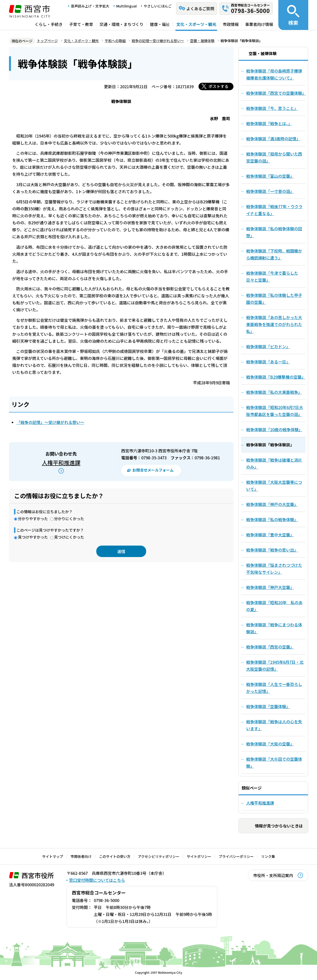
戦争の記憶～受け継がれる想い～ (158, 41)
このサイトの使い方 (115, 856)
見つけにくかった (69, 537)
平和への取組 (115, 41)
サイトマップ (53, 856)
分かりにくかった (69, 519)
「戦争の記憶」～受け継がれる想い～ (50, 422)
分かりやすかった (33, 519)
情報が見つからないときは (279, 826)
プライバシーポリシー (236, 856)
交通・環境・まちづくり (121, 24)
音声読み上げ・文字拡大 (90, 6)
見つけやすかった (33, 537)
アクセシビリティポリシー (159, 856)
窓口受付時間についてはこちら (97, 880)
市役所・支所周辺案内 (273, 875)
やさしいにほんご (158, 6)
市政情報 (231, 24)
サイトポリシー (199, 856)
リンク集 (268, 856)
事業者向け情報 (259, 24)
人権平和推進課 (61, 462)
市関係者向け (81, 856)
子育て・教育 (81, 24)
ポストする (218, 86)
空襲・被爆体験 (202, 41)
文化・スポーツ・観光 (196, 24)
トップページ (47, 41)
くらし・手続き (49, 24)
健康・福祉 (160, 24)
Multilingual (126, 6)
